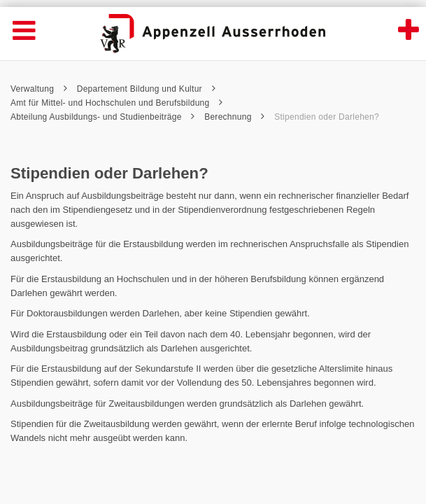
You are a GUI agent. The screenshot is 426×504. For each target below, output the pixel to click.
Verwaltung (39, 89)
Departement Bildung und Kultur (146, 89)
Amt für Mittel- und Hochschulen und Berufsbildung (116, 103)
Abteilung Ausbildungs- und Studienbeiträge (103, 117)
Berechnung (234, 117)
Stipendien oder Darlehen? (327, 117)
